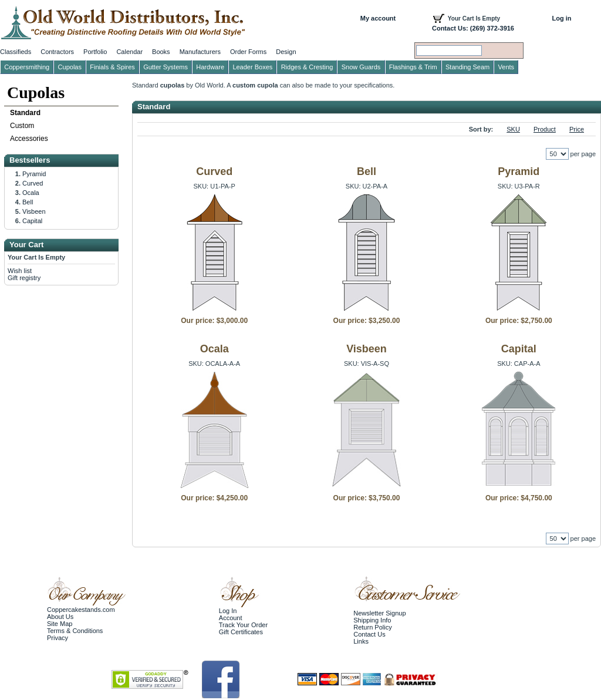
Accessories (29, 139)
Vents (507, 67)
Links (361, 641)
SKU (513, 129)
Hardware (210, 67)
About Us (60, 617)
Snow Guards (361, 67)
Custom (22, 126)
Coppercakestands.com (81, 610)
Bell (367, 171)
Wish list (20, 271)
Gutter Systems (166, 67)
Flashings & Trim (413, 67)
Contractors (57, 52)
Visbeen (367, 349)
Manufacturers (200, 52)
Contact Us (369, 634)
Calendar (129, 52)
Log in (562, 18)
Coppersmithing (27, 67)
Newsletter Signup (379, 613)
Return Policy (372, 627)
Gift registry (24, 278)
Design (286, 52)
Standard (25, 113)
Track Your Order (243, 625)
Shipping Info (372, 620)
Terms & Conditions (75, 631)
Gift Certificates (241, 632)
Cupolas (36, 92)
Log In (228, 611)
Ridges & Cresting (307, 67)
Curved (214, 171)
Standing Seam (467, 67)
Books (161, 52)
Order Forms (248, 52)
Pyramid (519, 171)
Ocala (215, 349)
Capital (519, 349)
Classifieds (16, 52)
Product (545, 129)
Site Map (60, 624)
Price (577, 129)
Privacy (58, 638)
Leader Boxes (252, 67)
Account (231, 618)
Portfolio (95, 52)
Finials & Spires (112, 67)
